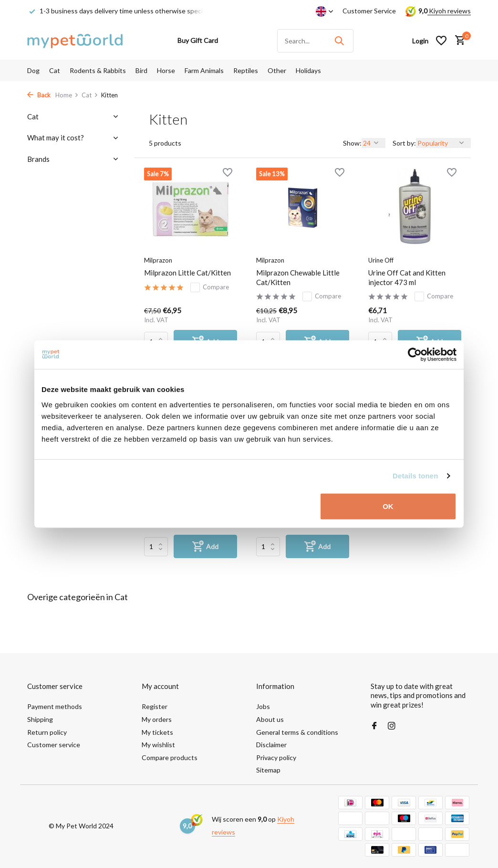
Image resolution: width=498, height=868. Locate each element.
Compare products (170, 757)
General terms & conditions (297, 732)
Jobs (263, 706)
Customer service (54, 745)
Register (155, 706)
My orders (157, 719)
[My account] (420, 41)
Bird (141, 70)
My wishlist (158, 745)
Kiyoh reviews (449, 11)
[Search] (315, 41)
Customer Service (369, 11)
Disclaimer (271, 745)
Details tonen (415, 476)
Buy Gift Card (198, 40)
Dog (33, 70)
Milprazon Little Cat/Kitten (187, 273)
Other (277, 70)
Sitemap (268, 770)
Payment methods (55, 706)
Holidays (308, 70)
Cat (55, 70)
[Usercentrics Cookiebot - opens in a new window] (415, 355)
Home (67, 95)
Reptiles (246, 70)
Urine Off (381, 260)
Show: (352, 143)
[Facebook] (374, 726)
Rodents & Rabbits (98, 70)
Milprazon (158, 260)
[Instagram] (392, 726)
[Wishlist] (441, 41)
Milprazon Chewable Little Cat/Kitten (298, 277)
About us (270, 719)
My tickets (157, 732)
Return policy (47, 732)
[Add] (205, 546)
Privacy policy (276, 757)
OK (388, 506)
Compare (210, 287)
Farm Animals (204, 70)
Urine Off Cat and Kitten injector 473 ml (407, 277)
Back (39, 95)
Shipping (40, 719)
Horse (166, 70)
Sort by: (404, 143)
